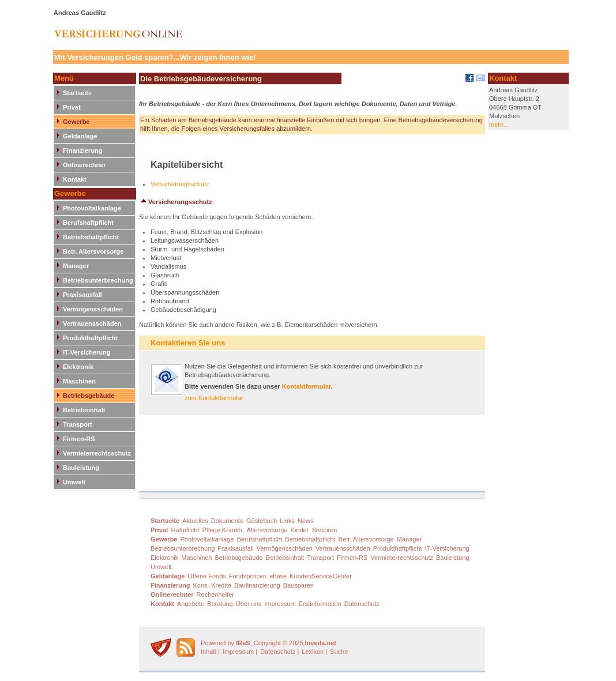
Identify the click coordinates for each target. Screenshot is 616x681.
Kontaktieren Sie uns (188, 343)
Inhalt (209, 652)
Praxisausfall (82, 295)
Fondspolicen (248, 576)
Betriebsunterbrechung (98, 280)
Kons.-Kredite (212, 585)
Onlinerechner (84, 165)
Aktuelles (195, 521)
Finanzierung (82, 151)
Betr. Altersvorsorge (93, 251)
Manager (76, 266)
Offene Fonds (206, 576)
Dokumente (227, 521)
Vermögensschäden (93, 309)
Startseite (77, 93)
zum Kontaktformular (214, 398)
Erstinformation (320, 604)
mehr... (499, 125)
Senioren (324, 530)
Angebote (191, 604)
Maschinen (79, 381)
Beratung (220, 604)
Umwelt (74, 482)
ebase (278, 576)
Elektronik (78, 367)
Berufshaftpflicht (88, 223)
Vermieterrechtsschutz (97, 453)
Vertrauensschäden (92, 323)
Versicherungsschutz (180, 184)
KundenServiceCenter (321, 576)
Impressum (280, 604)
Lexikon (313, 652)
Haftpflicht (185, 530)
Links (287, 521)
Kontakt (75, 179)
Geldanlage (80, 136)
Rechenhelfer (215, 595)
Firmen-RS (79, 439)
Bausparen (298, 585)
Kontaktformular (307, 386)
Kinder (300, 530)
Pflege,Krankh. (223, 530)
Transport (78, 424)
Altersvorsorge (267, 530)
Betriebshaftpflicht (91, 237)
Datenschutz (362, 604)
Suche (339, 652)
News (306, 521)
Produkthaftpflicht (90, 338)
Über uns (249, 604)
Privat (72, 107)
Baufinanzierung (257, 585)
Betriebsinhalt (84, 410)
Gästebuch (262, 521)
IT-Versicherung (87, 352)
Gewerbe (76, 122)
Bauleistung (81, 468)
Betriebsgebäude (89, 396)
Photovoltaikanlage (92, 208)
